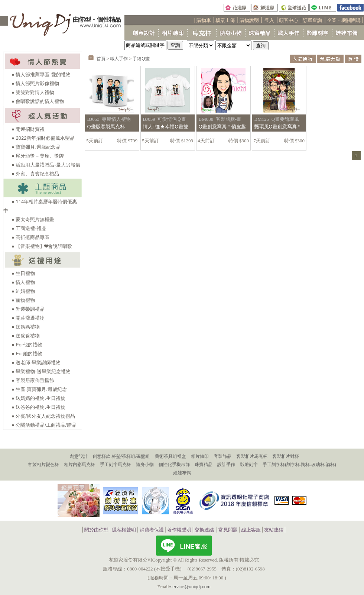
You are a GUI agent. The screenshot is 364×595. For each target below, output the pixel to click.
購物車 (204, 20)
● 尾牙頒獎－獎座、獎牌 (38, 156)
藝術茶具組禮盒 (170, 456)
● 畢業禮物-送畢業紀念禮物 (41, 371)
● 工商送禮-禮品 (29, 228)
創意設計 (79, 456)
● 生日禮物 (23, 273)
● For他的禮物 (27, 345)
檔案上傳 (225, 20)
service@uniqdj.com (190, 587)
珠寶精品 (204, 465)
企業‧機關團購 (344, 20)
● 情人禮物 (23, 282)
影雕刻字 (249, 465)
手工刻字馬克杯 (116, 465)
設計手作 (226, 465)
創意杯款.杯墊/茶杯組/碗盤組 (121, 456)
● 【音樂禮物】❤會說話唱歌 (42, 246)
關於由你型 (96, 530)
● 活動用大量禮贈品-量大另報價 (46, 165)
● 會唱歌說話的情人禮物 (38, 101)
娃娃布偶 (182, 473)
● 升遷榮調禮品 (28, 309)
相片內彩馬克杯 (79, 465)
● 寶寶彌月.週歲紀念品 (36, 147)
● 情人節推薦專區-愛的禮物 (41, 75)
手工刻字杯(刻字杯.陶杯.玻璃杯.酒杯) (299, 465)
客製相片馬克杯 (252, 456)
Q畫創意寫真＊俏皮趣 (222, 127)
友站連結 (274, 530)
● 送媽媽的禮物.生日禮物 (38, 398)
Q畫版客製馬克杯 (106, 127)
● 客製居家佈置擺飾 (33, 380)
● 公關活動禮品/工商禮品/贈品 (44, 425)
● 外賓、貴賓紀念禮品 (35, 174)
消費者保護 (152, 530)
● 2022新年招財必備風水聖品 (43, 138)
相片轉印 (200, 456)
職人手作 (119, 59)
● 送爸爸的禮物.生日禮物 (38, 407)
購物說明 (249, 20)
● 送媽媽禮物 (26, 327)
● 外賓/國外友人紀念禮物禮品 (43, 416)
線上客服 (251, 530)
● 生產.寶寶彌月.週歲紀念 (39, 389)
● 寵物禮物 (23, 300)
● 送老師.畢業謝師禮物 (36, 363)
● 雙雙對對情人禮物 (33, 92)
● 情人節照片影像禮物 (35, 83)
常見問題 (228, 530)
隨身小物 (145, 465)
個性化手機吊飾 (174, 465)
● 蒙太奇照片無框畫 (33, 219)
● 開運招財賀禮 (28, 129)
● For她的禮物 (27, 354)
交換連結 (204, 530)
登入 (269, 20)
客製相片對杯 (286, 456)
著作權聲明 (179, 530)
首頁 (101, 59)
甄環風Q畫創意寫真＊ (278, 127)
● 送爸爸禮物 (26, 336)
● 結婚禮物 (23, 291)
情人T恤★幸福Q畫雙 (166, 127)
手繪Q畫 (141, 59)
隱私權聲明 (124, 530)
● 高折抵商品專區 (30, 237)
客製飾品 (222, 456)
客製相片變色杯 (43, 465)
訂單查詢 (312, 20)
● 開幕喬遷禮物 (28, 318)
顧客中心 (289, 20)
